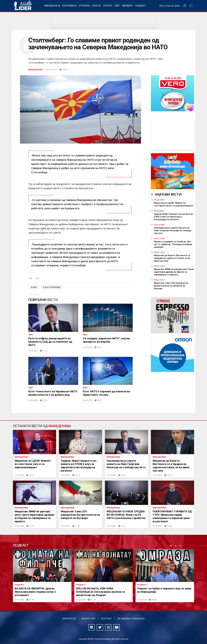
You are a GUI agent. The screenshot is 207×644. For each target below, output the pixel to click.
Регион (108, 6)
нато (35, 287)
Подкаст (140, 6)
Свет (117, 6)
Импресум (69, 619)
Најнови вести (168, 194)
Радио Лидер (22, 6)
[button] (7, 576)
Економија (69, 6)
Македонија (52, 6)
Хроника (84, 6)
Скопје (96, 6)
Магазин (127, 6)
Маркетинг (88, 619)
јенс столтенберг (53, 287)
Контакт (107, 619)
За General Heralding (131, 619)
